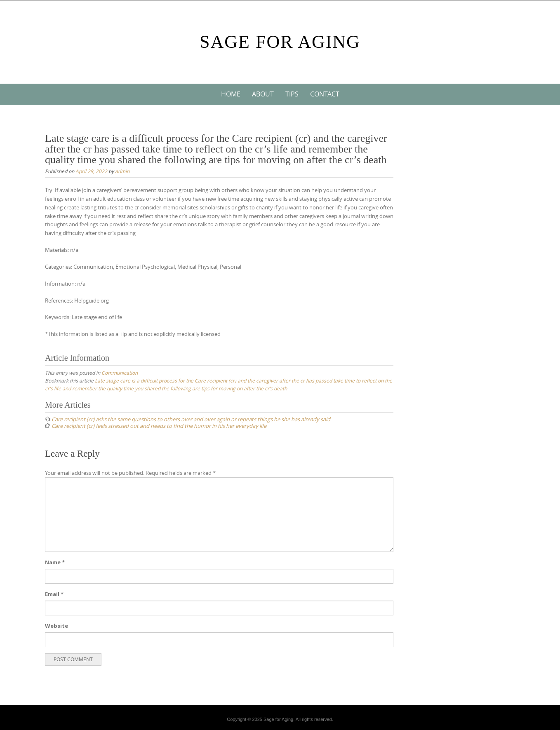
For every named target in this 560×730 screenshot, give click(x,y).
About (263, 94)
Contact (325, 94)
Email (54, 594)
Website (56, 626)
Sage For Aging (280, 42)
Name (55, 562)
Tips (292, 94)
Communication (120, 373)
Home (231, 94)
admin (122, 171)
